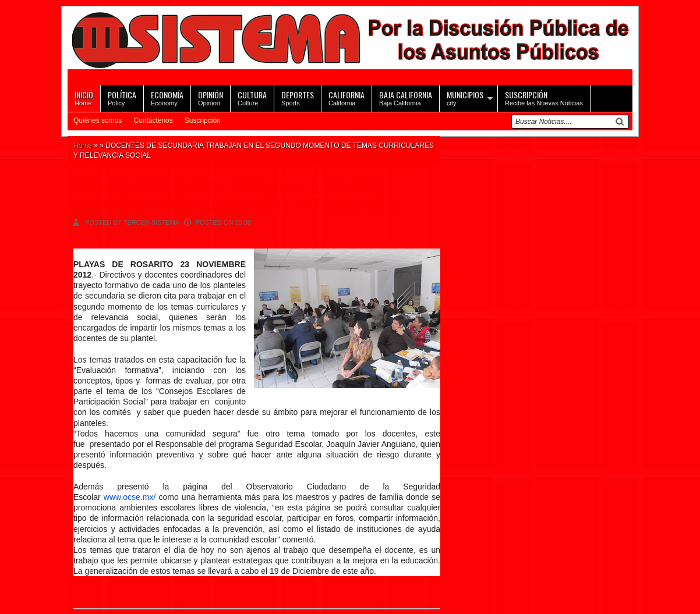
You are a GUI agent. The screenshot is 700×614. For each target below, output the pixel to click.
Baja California (406, 97)
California (347, 97)
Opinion (211, 97)
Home (84, 97)
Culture (252, 97)
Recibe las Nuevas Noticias (544, 97)
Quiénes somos (98, 120)
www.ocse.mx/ (130, 497)
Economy (167, 97)
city (465, 97)
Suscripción (203, 120)
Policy (122, 97)
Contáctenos (153, 120)
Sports (298, 97)
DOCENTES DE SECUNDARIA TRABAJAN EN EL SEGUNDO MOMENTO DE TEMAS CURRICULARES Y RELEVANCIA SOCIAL (241, 196)
